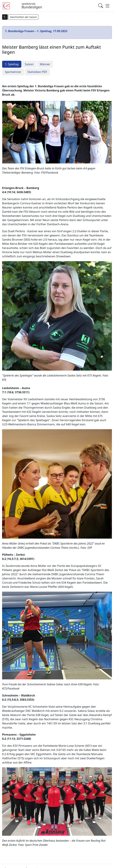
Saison (29, 64)
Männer (45, 64)
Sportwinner (13, 72)
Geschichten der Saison (23, 17)
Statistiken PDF (37, 72)
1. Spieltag (12, 64)
